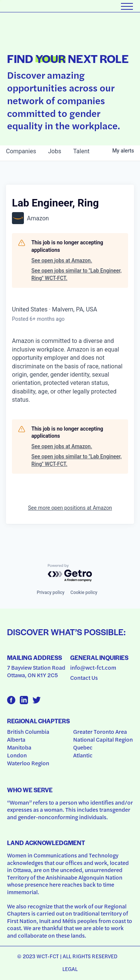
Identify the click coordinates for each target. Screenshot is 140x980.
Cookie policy (84, 592)
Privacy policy (50, 592)
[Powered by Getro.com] (70, 573)
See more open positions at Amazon (70, 508)
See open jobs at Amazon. (62, 260)
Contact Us (84, 678)
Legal (70, 969)
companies (21, 151)
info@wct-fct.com (93, 667)
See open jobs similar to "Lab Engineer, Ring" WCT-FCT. (77, 274)
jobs (55, 151)
